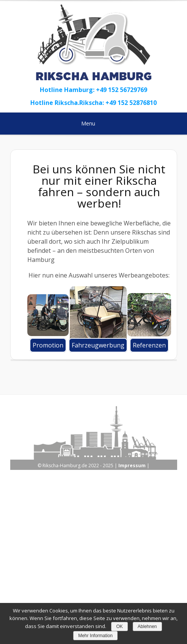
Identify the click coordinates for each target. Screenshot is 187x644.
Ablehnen (147, 627)
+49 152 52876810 (131, 103)
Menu (93, 123)
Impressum (132, 466)
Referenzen (149, 345)
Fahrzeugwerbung (98, 345)
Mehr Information (95, 636)
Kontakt (124, 585)
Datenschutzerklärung (81, 585)
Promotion (48, 345)
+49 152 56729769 (122, 90)
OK (119, 627)
